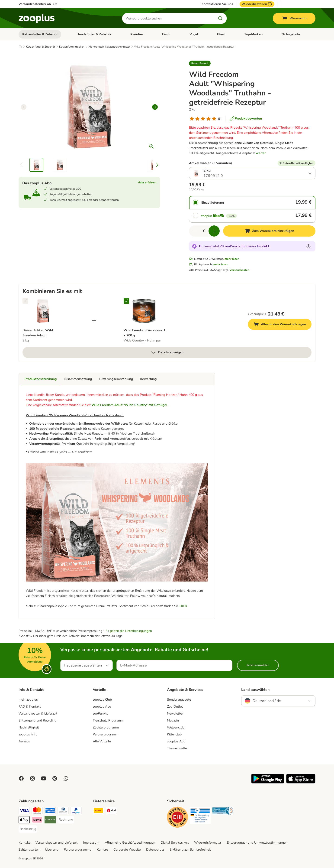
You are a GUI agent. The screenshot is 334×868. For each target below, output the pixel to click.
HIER (183, 606)
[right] (155, 107)
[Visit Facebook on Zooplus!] (21, 778)
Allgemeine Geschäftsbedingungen (130, 843)
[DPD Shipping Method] (111, 811)
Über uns (52, 850)
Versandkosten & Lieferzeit (38, 714)
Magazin (173, 720)
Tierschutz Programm (108, 720)
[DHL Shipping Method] (98, 811)
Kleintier (137, 34)
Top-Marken (253, 34)
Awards (24, 741)
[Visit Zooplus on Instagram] (32, 778)
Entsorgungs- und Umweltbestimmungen (257, 843)
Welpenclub (176, 727)
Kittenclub (174, 734)
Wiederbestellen (257, 4)
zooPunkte (100, 714)
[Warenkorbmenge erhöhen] (214, 231)
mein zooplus (28, 700)
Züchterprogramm (106, 727)
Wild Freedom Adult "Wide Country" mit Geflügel (129, 405)
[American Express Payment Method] (50, 811)
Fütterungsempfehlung (116, 379)
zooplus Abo (102, 707)
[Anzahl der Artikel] (204, 231)
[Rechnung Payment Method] (66, 820)
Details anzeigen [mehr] (167, 352)
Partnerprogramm (106, 734)
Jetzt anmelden (258, 665)
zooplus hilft (28, 734)
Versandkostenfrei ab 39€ (38, 4)
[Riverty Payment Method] (50, 821)
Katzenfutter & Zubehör (40, 34)
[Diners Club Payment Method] (63, 811)
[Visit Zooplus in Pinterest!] (55, 778)
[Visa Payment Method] (24, 811)
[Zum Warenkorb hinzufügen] (269, 231)
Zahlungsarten (29, 850)
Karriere (102, 850)
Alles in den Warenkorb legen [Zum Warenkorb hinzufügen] (283, 325)
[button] (200, 63)
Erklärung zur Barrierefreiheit (190, 850)
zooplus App (176, 741)
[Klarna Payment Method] (37, 821)
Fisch (166, 34)
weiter (261, 153)
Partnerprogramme (77, 850)
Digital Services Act (175, 843)
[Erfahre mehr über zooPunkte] (308, 246)
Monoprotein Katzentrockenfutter (109, 47)
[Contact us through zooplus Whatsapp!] (66, 778)
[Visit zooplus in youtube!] (44, 778)
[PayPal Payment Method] (76, 811)
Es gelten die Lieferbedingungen (129, 631)
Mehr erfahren (147, 182)
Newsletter (175, 714)
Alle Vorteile (102, 741)
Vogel (194, 34)
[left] (24, 107)
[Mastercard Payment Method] (37, 811)
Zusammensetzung (78, 379)
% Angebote (291, 34)
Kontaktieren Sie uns (217, 4)
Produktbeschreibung (41, 379)
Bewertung (148, 379)
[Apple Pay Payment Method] (24, 821)
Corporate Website (127, 850)
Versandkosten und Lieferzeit (56, 843)
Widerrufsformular (208, 843)
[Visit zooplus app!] (268, 782)
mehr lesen (232, 259)
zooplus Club (102, 700)
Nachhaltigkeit (29, 727)
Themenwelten (178, 748)
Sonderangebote (179, 700)
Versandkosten (239, 270)
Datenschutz (155, 850)
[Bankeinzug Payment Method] (28, 829)
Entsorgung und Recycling (37, 720)
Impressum (91, 843)
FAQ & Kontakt (30, 707)
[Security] (177, 818)
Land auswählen (255, 690)
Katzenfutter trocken (72, 47)
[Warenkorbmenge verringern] (195, 231)
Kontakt (24, 843)
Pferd (221, 34)
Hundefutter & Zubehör (94, 34)
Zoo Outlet (175, 707)
